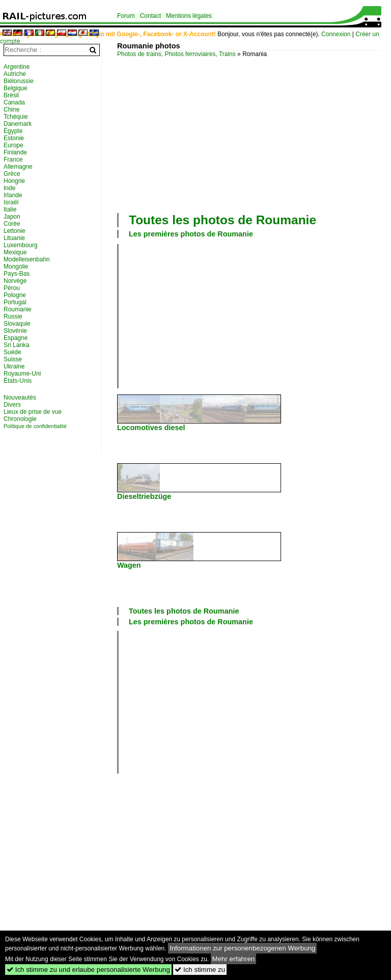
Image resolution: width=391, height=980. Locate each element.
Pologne (15, 295)
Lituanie (14, 238)
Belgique (16, 88)
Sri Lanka (17, 345)
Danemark (18, 124)
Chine (11, 110)
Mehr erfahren (234, 959)
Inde (9, 188)
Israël (11, 202)
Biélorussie (19, 81)
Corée (12, 224)
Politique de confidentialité (35, 426)
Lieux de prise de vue (33, 412)
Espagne (16, 338)
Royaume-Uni (22, 374)
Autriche (15, 74)
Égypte (13, 131)
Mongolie (16, 267)
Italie (10, 209)
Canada (14, 102)
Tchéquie (16, 117)
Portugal (15, 302)
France (13, 160)
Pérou (12, 288)
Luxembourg (21, 245)
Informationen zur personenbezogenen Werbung (243, 948)
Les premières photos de (191, 234)
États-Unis (18, 381)
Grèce (12, 174)
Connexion (336, 34)
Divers (12, 405)
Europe (13, 145)
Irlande (13, 195)
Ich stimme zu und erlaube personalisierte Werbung (88, 970)
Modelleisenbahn (27, 259)
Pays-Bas (17, 274)
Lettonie (15, 231)
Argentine (17, 67)
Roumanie (18, 309)
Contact (150, 16)
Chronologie (20, 419)
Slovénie (15, 331)
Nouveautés (20, 398)
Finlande (15, 152)
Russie (13, 316)
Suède (12, 352)
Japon (12, 217)
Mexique (15, 252)
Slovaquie (17, 324)
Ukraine (14, 366)
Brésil (11, 95)
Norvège (15, 281)
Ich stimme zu (200, 970)
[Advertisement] (254, 134)
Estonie (14, 138)
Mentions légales (189, 16)
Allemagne (18, 167)
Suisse (13, 359)
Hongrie (14, 181)
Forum (126, 16)
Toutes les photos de (222, 220)
